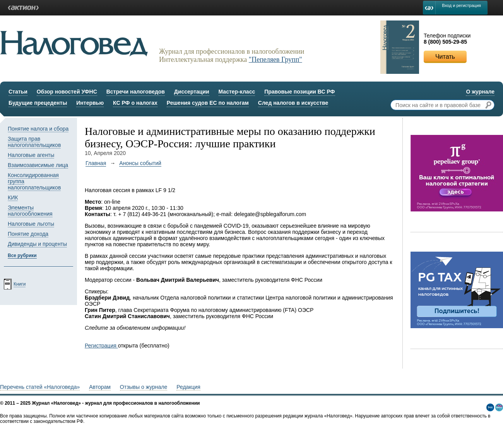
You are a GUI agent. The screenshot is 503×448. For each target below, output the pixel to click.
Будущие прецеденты (38, 103)
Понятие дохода (28, 234)
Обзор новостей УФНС (67, 92)
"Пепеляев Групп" (275, 60)
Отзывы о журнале (144, 387)
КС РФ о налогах (135, 103)
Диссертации (192, 92)
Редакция (188, 387)
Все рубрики (22, 256)
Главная (96, 163)
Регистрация (101, 346)
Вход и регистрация (461, 5)
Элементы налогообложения (30, 211)
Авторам (100, 387)
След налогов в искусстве (293, 103)
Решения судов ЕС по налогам (208, 103)
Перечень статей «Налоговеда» (40, 387)
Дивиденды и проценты (37, 244)
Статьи (18, 92)
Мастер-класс (237, 92)
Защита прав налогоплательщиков (34, 142)
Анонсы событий (140, 163)
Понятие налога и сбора (38, 129)
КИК (13, 198)
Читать (445, 57)
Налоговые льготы (31, 224)
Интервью (90, 103)
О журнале (480, 92)
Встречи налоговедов (136, 92)
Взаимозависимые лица (38, 165)
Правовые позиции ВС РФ (299, 92)
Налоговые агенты (31, 155)
